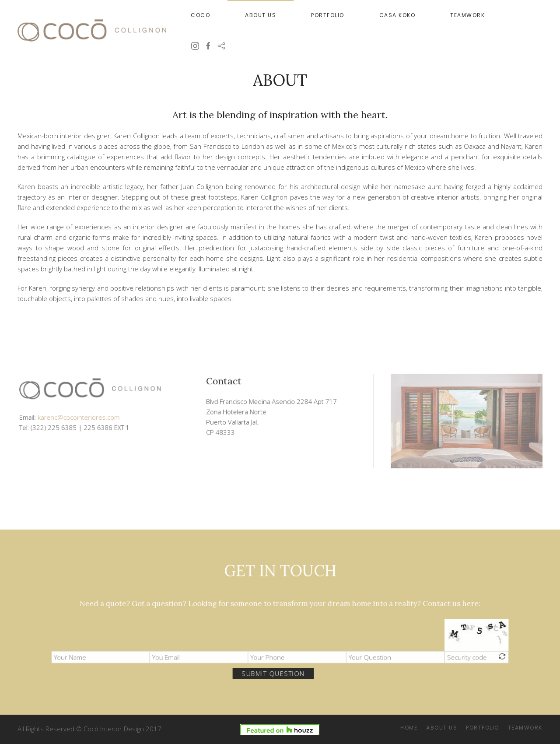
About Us (261, 15)
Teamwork (467, 15)
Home (409, 728)
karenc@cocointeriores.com (81, 415)
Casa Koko (397, 15)
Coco (200, 15)
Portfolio (328, 15)
